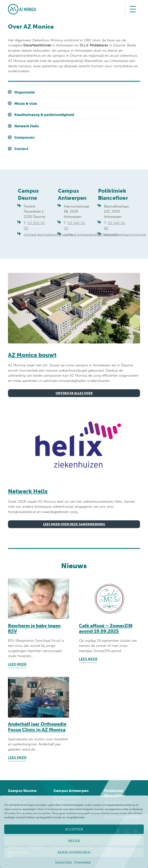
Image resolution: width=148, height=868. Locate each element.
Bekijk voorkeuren (74, 852)
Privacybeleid (83, 862)
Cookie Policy (64, 862)
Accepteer (74, 829)
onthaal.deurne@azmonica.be (48, 234)
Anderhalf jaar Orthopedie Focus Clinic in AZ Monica (37, 727)
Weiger (74, 841)
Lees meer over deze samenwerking (74, 524)
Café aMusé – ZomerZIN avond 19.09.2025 (106, 629)
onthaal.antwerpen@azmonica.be (91, 234)
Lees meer (17, 664)
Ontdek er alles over (74, 393)
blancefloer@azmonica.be (125, 234)
